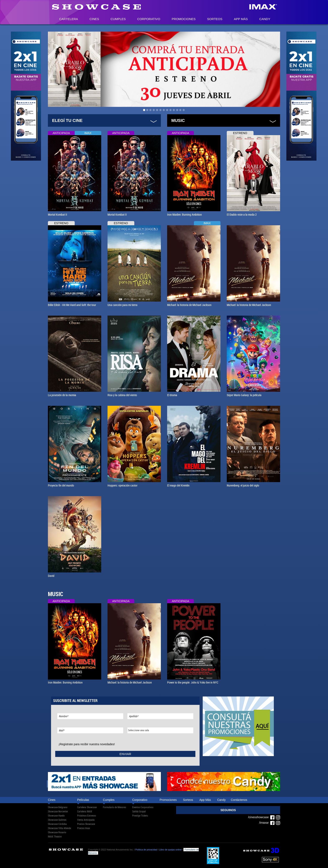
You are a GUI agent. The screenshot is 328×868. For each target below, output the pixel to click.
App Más (241, 19)
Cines (94, 19)
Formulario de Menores (114, 807)
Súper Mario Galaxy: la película (244, 395)
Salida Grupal (139, 811)
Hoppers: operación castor (122, 485)
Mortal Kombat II (58, 214)
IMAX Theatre (55, 836)
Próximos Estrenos (86, 816)
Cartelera (69, 19)
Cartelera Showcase (87, 807)
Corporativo (149, 19)
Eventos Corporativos (143, 807)
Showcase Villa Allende (59, 828)
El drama (172, 395)
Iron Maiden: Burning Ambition (184, 214)
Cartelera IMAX (85, 811)
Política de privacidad (146, 850)
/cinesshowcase (261, 817)
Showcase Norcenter (58, 811)
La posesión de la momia (62, 395)
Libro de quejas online (170, 850)
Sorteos (215, 19)
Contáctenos (239, 800)
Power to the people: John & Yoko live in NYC (193, 682)
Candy (265, 19)
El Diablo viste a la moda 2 (242, 214)
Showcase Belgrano (58, 807)
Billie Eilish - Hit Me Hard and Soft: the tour (72, 305)
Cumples (118, 19)
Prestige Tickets (140, 816)
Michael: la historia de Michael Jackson (189, 305)
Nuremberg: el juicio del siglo (243, 485)
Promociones (184, 19)
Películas (83, 800)
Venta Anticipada (86, 820)
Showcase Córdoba (57, 824)
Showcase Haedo (56, 816)
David (51, 576)
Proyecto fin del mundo (61, 485)
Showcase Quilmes (57, 820)
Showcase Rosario (57, 832)
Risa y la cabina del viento (122, 395)
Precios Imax (84, 828)
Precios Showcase (86, 824)
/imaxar (267, 823)
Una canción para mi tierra (122, 305)
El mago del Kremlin (178, 485)
